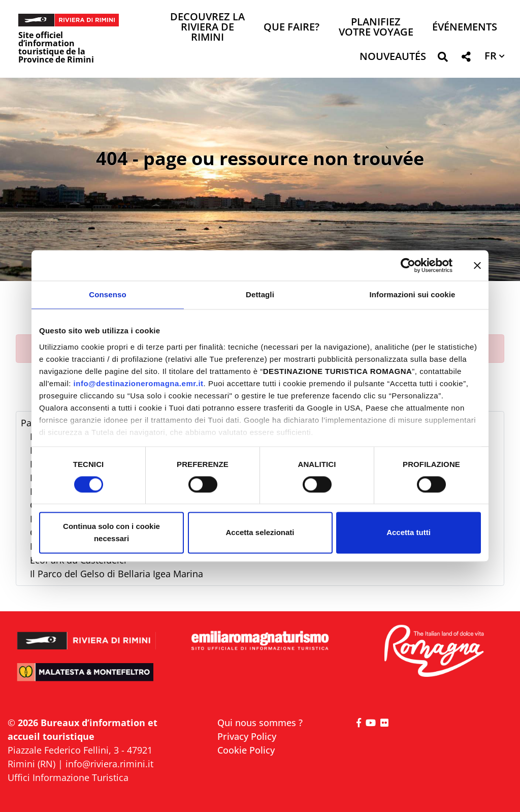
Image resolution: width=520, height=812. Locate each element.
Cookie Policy (246, 750)
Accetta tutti (409, 533)
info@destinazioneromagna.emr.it (139, 383)
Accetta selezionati (260, 533)
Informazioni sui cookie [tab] (413, 294)
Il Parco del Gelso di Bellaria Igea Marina (117, 574)
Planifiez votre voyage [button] (376, 28)
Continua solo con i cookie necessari (111, 533)
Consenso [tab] (107, 294)
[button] (443, 59)
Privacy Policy (247, 736)
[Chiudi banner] (477, 265)
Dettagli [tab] (260, 294)
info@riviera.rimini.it (109, 764)
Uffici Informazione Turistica (68, 777)
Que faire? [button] (291, 28)
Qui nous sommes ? (260, 723)
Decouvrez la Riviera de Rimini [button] (207, 28)
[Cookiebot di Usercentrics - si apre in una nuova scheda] (408, 265)
